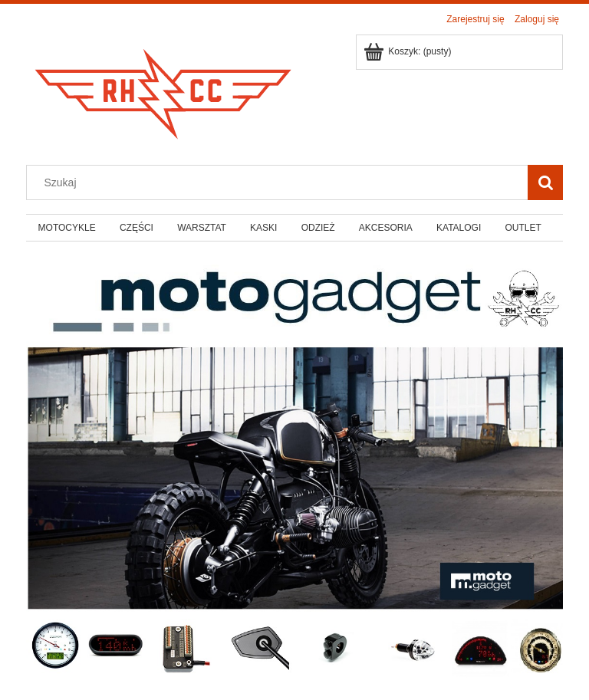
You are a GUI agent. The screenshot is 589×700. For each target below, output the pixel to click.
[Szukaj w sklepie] (281, 182)
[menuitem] (67, 228)
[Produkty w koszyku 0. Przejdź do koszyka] (408, 51)
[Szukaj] (545, 182)
